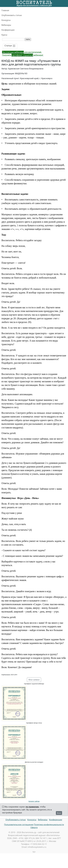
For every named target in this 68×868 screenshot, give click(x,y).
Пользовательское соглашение (19, 825)
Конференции (8, 30)
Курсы (4, 35)
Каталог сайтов (34, 801)
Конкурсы (6, 20)
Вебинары (6, 25)
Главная (5, 10)
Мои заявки (34, 680)
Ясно (59, 813)
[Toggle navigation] (10, 46)
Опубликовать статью (12, 15)
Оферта (34, 827)
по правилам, (32, 807)
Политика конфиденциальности (49, 825)
